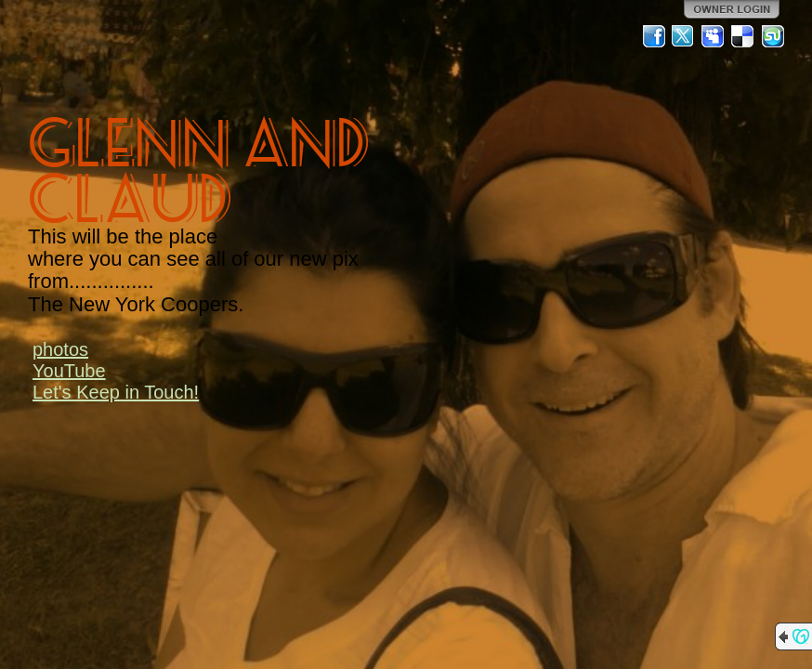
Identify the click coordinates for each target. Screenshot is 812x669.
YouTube (69, 371)
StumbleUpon (773, 36)
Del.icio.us (743, 36)
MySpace (714, 36)
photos (60, 349)
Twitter (684, 36)
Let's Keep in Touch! (116, 392)
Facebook (654, 36)
